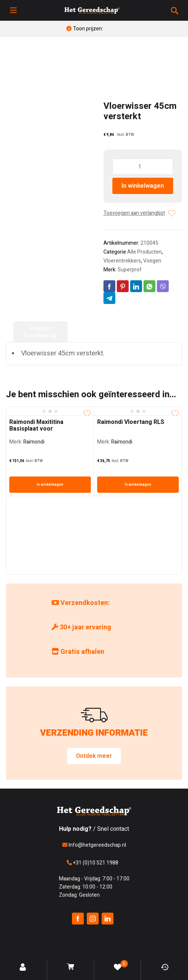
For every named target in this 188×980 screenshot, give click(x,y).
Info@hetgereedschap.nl (94, 845)
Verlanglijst (117, 969)
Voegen (152, 261)
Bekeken (165, 971)
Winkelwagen (71, 971)
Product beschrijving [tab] (40, 332)
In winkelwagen (143, 186)
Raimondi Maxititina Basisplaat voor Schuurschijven (36, 429)
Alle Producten (144, 252)
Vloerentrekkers (122, 261)
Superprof (130, 270)
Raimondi (34, 442)
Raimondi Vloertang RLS (131, 422)
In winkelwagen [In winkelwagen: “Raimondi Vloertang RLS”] (138, 485)
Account (24, 971)
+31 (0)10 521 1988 (93, 863)
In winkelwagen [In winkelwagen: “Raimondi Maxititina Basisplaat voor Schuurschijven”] (50, 485)
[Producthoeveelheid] (143, 167)
